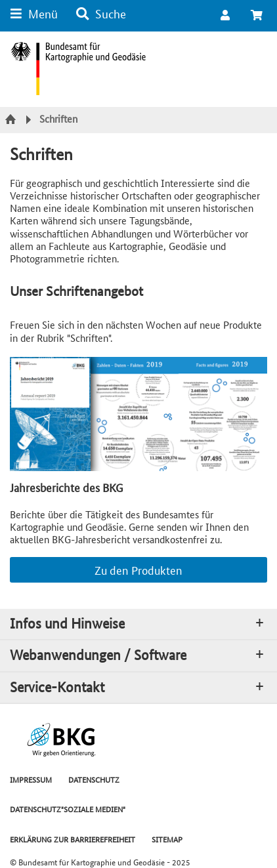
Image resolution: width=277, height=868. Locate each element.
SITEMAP (167, 839)
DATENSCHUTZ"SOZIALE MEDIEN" (68, 809)
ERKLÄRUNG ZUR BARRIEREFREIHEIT (73, 839)
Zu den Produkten (138, 569)
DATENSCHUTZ (94, 779)
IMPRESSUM (31, 779)
